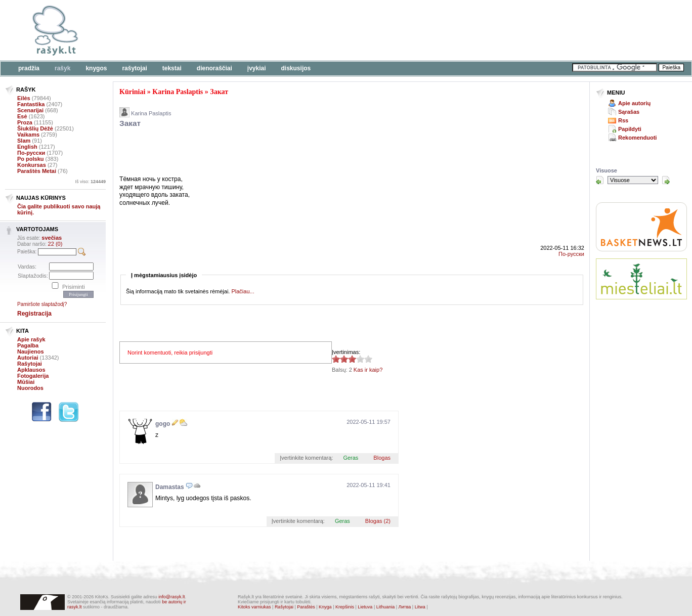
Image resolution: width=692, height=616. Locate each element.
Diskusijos (296, 68)
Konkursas (32, 165)
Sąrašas (629, 112)
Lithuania (386, 607)
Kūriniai (132, 92)
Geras (351, 458)
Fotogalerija (33, 376)
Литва (405, 607)
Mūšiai (26, 382)
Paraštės (306, 607)
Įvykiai (257, 68)
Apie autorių (634, 103)
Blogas (382, 458)
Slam (24, 141)
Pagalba (28, 345)
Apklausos (31, 370)
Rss (623, 120)
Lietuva (365, 607)
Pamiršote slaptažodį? (42, 304)
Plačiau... (243, 291)
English (27, 147)
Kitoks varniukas (254, 607)
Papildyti (630, 129)
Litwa (420, 607)
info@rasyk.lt (171, 597)
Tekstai (172, 68)
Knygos (96, 68)
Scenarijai (30, 110)
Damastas (170, 487)
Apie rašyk (31, 339)
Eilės (24, 98)
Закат (219, 92)
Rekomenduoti (637, 138)
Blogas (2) (378, 521)
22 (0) (55, 244)
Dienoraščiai (214, 68)
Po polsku (31, 159)
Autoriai (28, 358)
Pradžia (29, 68)
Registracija (34, 314)
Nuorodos (30, 388)
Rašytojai (134, 68)
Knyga (325, 607)
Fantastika (31, 104)
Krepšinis (345, 607)
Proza (25, 122)
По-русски (31, 153)
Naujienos (31, 351)
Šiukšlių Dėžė (35, 128)
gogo (163, 424)
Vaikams (28, 135)
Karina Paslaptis (178, 92)
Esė (22, 116)
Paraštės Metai (37, 171)
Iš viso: (90, 182)
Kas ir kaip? (368, 370)
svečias (52, 238)
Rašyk (62, 68)
